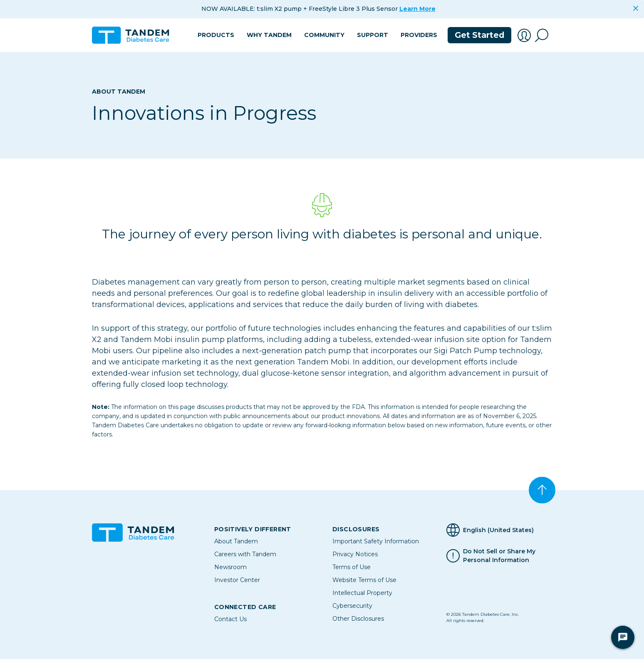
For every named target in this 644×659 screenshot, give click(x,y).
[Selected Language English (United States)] (499, 530)
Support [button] (373, 35)
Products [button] (216, 35)
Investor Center (237, 580)
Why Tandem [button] (269, 35)
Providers (419, 35)
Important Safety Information (376, 541)
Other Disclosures (358, 619)
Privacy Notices (355, 554)
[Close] (636, 8)
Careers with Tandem (245, 554)
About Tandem (119, 92)
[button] (524, 35)
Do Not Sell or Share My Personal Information (499, 556)
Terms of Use (352, 567)
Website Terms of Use (364, 580)
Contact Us (230, 619)
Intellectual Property (362, 593)
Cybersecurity (352, 606)
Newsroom (230, 567)
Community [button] (324, 35)
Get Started (479, 35)
